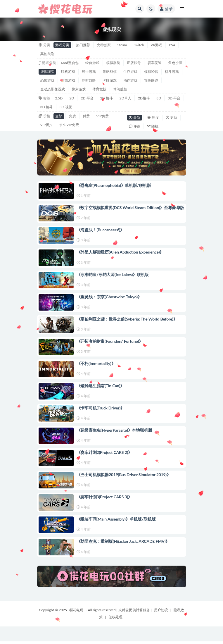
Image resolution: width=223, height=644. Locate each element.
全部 (59, 116)
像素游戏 (79, 89)
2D (72, 98)
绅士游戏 (89, 72)
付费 (86, 116)
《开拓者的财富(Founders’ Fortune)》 (110, 341)
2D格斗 (144, 98)
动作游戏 (130, 80)
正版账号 (134, 63)
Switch (139, 45)
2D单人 (125, 98)
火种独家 (104, 45)
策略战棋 (110, 72)
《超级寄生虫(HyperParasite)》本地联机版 (114, 430)
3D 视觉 (66, 107)
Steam (122, 45)
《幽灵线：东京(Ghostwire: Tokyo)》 (109, 297)
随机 (153, 126)
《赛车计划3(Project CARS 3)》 (104, 497)
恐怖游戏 (47, 80)
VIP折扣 (47, 125)
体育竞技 (99, 89)
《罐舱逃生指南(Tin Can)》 (101, 386)
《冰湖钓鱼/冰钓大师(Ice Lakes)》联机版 (113, 274)
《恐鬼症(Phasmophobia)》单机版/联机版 (114, 185)
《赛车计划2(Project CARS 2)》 (104, 452)
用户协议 (161, 610)
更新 (171, 117)
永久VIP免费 (69, 125)
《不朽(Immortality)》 (96, 363)
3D (159, 98)
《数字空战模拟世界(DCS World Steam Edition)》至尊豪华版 (130, 208)
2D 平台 (87, 98)
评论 (135, 126)
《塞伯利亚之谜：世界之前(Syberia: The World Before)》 (127, 319)
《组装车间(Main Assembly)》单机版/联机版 (116, 519)
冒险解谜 (151, 80)
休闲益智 (120, 89)
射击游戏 (68, 80)
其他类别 (47, 54)
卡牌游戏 (110, 80)
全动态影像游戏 (53, 89)
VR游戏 (157, 45)
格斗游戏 (172, 72)
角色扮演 (175, 63)
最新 (135, 117)
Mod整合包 (70, 63)
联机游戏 (68, 72)
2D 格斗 (107, 98)
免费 (72, 116)
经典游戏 (92, 63)
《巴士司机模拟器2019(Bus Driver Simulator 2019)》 (124, 475)
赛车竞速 (155, 63)
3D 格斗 (47, 107)
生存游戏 (130, 72)
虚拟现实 (47, 72)
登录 (166, 9)
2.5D (59, 98)
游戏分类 (62, 45)
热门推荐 (83, 45)
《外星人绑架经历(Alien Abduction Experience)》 (120, 252)
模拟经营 (151, 72)
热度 (153, 117)
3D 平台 (174, 98)
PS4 (172, 45)
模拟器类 (113, 63)
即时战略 (89, 80)
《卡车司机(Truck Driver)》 (101, 408)
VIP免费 (103, 116)
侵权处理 (115, 617)
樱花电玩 (76, 610)
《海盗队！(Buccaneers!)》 (101, 230)
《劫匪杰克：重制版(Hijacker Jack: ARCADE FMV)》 (123, 541)
